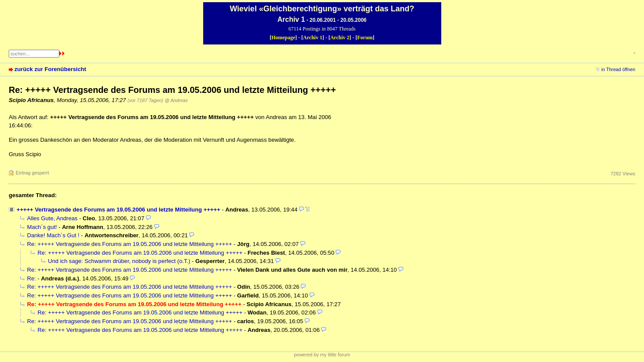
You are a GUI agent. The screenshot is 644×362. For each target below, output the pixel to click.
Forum (365, 38)
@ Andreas (176, 100)
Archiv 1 (313, 38)
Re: (32, 278)
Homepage (283, 38)
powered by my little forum (322, 355)
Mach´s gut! (42, 227)
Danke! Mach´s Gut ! (53, 235)
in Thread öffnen (618, 69)
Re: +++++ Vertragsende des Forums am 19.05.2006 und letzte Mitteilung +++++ (129, 244)
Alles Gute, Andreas (52, 218)
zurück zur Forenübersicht (50, 69)
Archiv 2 (340, 38)
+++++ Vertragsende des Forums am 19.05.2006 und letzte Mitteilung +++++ (118, 210)
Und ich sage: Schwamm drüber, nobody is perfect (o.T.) (119, 261)
